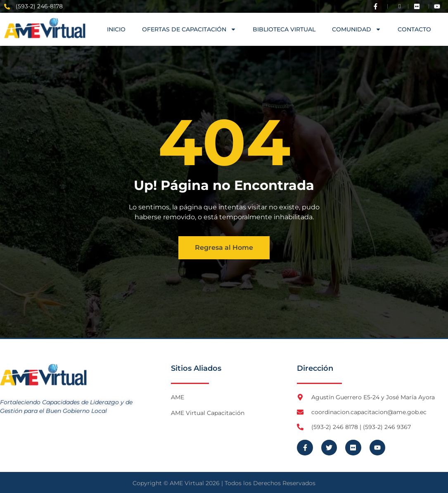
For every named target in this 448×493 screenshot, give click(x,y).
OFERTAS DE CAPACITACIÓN (189, 29)
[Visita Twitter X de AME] (398, 6)
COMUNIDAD (357, 29)
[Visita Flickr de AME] (419, 6)
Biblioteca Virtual (284, 29)
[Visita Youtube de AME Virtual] (439, 6)
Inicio (116, 29)
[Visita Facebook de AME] (377, 6)
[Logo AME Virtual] (45, 28)
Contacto (414, 29)
